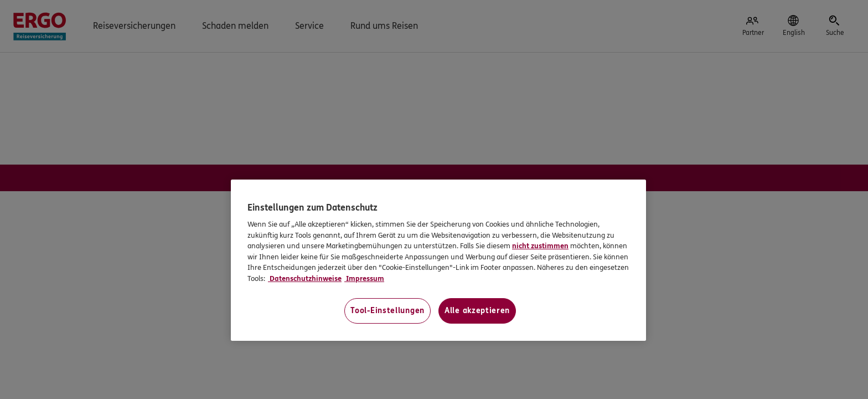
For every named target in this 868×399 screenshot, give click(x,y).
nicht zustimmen (540, 246)
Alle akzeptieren (477, 311)
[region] (438, 260)
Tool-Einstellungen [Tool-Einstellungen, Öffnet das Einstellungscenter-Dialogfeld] (387, 311)
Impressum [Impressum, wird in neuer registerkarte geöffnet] (364, 279)
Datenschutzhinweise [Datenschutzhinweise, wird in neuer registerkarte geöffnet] (305, 279)
